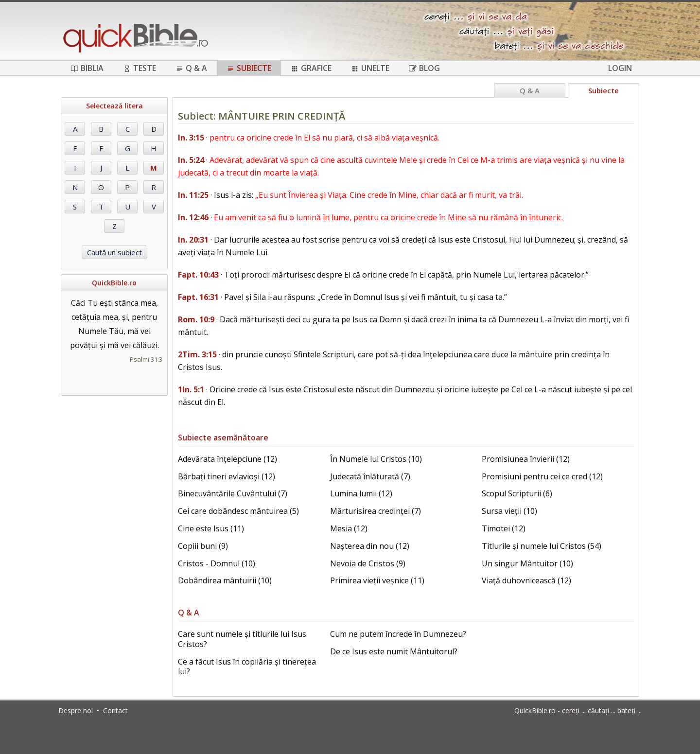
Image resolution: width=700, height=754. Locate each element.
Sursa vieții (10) (509, 511)
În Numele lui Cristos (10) (376, 459)
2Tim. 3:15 (197, 354)
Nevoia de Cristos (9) (368, 563)
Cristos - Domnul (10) (217, 563)
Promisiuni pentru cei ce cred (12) (542, 476)
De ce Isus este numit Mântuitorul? (394, 651)
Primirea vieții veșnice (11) (377, 580)
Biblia (87, 68)
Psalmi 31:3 (146, 359)
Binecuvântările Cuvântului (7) (233, 493)
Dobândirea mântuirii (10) (225, 580)
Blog (424, 68)
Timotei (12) (504, 528)
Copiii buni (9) (203, 546)
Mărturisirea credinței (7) (376, 511)
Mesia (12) (349, 528)
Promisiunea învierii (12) (526, 459)
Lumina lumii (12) (361, 493)
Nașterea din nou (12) (370, 546)
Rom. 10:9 (196, 319)
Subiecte (249, 68)
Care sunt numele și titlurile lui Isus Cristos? (242, 639)
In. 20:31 (193, 240)
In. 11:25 (193, 195)
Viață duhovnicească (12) (526, 580)
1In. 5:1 (191, 389)
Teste (140, 68)
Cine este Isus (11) (211, 528)
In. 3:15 (191, 138)
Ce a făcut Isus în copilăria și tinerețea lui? (247, 667)
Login (620, 68)
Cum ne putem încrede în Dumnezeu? (398, 634)
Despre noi (76, 710)
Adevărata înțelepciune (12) (227, 459)
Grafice (311, 68)
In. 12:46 (193, 217)
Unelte (370, 68)
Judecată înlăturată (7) (370, 476)
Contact (115, 710)
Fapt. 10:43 (198, 275)
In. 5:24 (191, 160)
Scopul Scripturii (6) (517, 493)
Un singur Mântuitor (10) (527, 563)
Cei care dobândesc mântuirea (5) (238, 511)
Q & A (191, 68)
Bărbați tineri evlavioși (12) (227, 476)
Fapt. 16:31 (198, 297)
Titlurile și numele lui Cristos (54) (542, 546)
